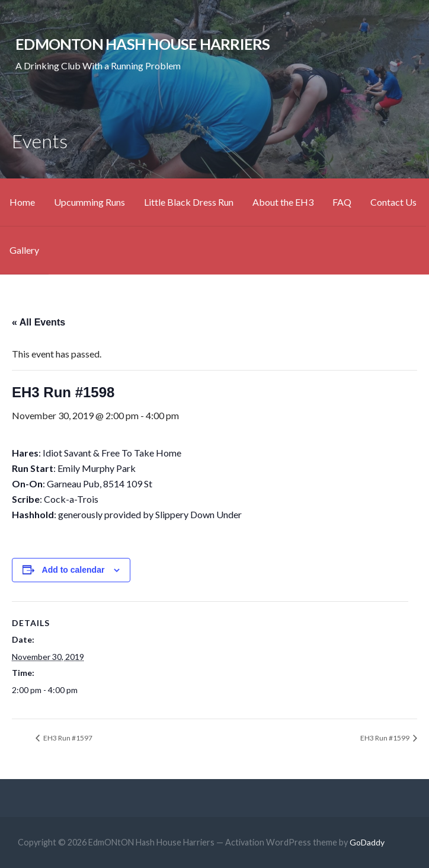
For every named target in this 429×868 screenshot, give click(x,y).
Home (22, 202)
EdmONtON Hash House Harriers (143, 44)
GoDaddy (367, 842)
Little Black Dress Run (189, 202)
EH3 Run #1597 (67, 738)
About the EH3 (283, 202)
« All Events (39, 322)
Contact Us (393, 202)
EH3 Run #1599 (385, 738)
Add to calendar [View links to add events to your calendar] (73, 570)
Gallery (24, 250)
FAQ (342, 202)
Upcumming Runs (89, 202)
